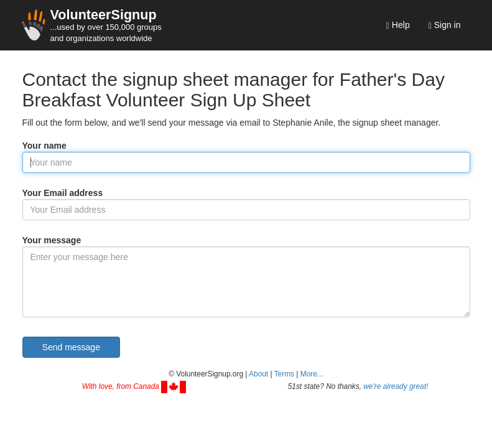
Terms (284, 374)
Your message (52, 240)
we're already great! (396, 386)
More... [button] (312, 374)
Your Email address (63, 193)
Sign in (445, 25)
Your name (44, 146)
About (258, 374)
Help (398, 25)
